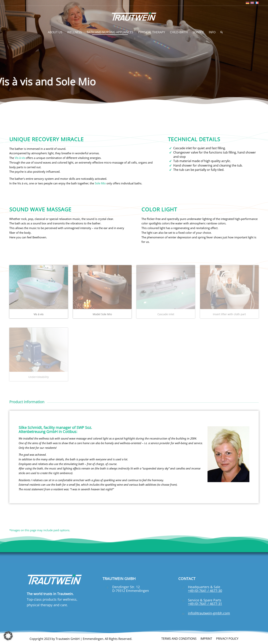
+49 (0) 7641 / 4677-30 (205, 591)
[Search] (220, 32)
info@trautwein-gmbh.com (209, 613)
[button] (8, 636)
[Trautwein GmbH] (134, 17)
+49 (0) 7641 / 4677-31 (205, 604)
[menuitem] (55, 32)
